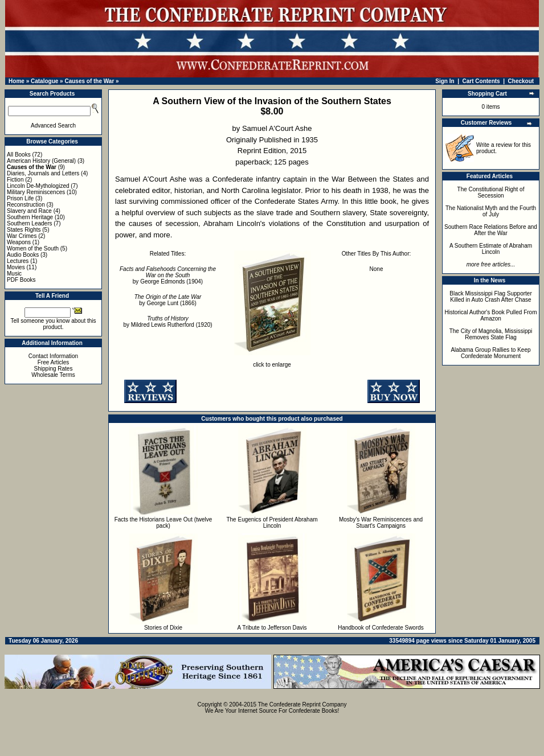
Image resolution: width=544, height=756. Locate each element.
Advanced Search (53, 126)
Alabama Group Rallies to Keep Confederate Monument (490, 353)
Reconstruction (26, 205)
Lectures (18, 261)
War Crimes (22, 236)
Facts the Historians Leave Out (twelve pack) (163, 523)
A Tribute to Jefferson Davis (272, 628)
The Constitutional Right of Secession (491, 192)
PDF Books (21, 280)
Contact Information (53, 356)
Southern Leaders (30, 223)
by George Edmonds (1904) (168, 275)
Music (14, 274)
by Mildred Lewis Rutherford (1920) (167, 322)
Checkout (521, 81)
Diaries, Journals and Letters (43, 173)
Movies (16, 267)
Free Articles (54, 362)
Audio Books (23, 255)
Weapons (19, 242)
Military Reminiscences (36, 192)
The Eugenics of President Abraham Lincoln (272, 523)
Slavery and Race (29, 211)
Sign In (445, 81)
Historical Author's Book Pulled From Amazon (491, 315)
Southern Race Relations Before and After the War (491, 230)
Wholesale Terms (53, 375)
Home (17, 81)
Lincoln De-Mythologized (38, 186)
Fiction (15, 180)
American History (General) (41, 161)
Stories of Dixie (163, 628)
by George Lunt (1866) (168, 300)
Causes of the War (89, 81)
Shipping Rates (54, 369)
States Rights (24, 230)
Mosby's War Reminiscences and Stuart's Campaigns (381, 523)
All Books (19, 155)
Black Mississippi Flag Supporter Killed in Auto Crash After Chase (491, 297)
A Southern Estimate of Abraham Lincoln (491, 249)
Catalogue (44, 81)
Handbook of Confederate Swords (381, 628)
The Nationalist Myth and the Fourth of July (491, 211)
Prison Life (20, 198)
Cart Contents (481, 81)
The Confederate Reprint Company (302, 704)
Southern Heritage (30, 217)
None (377, 269)
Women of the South (33, 248)
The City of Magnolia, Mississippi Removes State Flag (491, 334)
